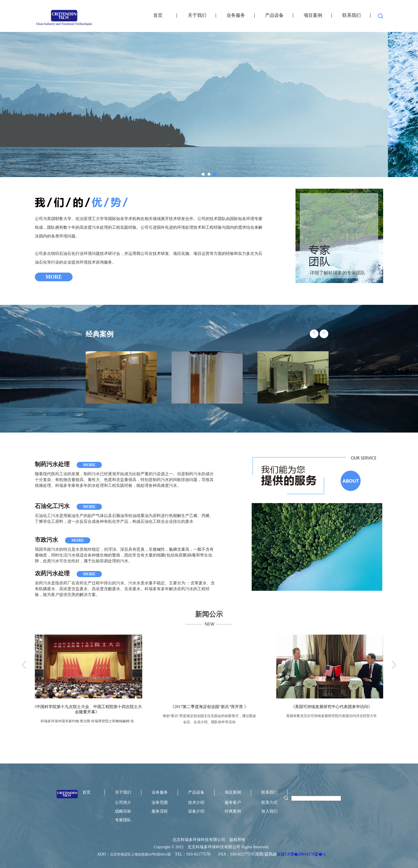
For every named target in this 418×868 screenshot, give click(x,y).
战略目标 (123, 811)
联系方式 (269, 803)
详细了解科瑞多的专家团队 (338, 273)
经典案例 (233, 811)
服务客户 (233, 803)
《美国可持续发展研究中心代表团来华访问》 (331, 707)
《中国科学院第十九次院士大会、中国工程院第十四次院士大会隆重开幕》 (87, 709)
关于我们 (197, 16)
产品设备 (274, 16)
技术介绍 (196, 803)
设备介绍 (196, 811)
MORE (54, 277)
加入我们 (269, 811)
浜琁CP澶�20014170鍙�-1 (301, 854)
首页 (158, 16)
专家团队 (123, 820)
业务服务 (236, 16)
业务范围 (160, 803)
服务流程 (160, 811)
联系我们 (352, 16)
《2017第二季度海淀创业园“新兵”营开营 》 (209, 707)
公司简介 (123, 803)
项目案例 (313, 16)
